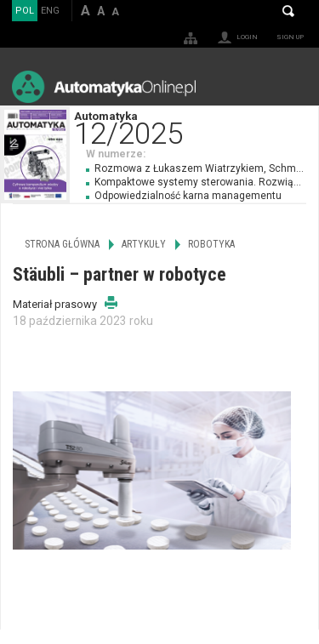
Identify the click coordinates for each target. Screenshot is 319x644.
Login (247, 37)
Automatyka (196, 126)
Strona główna (62, 244)
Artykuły (144, 244)
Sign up (290, 37)
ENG (50, 11)
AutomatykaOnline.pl (104, 86)
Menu (290, 86)
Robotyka (211, 244)
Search (288, 11)
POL (25, 11)
